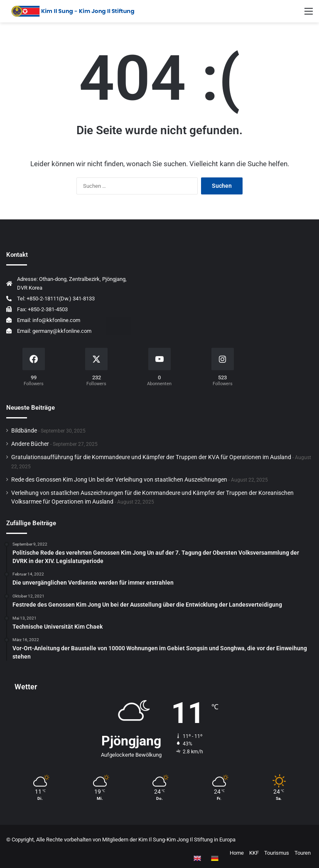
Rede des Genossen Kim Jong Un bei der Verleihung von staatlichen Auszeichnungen (119, 479)
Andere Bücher (30, 444)
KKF (254, 853)
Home (237, 853)
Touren (303, 853)
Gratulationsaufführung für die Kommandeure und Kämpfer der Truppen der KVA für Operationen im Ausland (151, 457)
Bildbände (24, 430)
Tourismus (277, 853)
